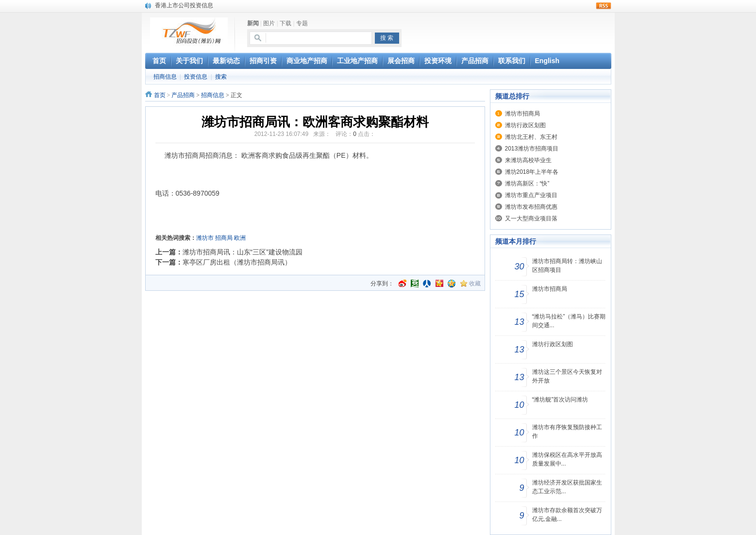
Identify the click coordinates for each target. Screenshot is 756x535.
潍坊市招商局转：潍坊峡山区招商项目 (567, 266)
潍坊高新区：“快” (527, 184)
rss (604, 6)
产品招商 (183, 95)
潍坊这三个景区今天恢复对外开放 (567, 376)
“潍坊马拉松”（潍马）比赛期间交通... (569, 321)
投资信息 (196, 77)
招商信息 (165, 77)
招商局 (224, 238)
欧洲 (240, 238)
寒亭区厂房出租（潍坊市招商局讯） (237, 262)
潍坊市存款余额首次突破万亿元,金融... (567, 515)
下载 (286, 23)
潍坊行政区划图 (525, 125)
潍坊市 (205, 238)
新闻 (253, 23)
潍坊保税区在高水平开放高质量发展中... (567, 459)
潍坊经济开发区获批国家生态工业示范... (567, 487)
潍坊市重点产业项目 (531, 195)
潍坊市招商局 (522, 114)
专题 (302, 23)
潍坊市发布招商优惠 (531, 207)
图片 (269, 23)
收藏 (475, 284)
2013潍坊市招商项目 (532, 149)
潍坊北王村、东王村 (531, 137)
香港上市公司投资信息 (184, 5)
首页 (160, 95)
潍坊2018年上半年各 (532, 172)
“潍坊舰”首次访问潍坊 (560, 400)
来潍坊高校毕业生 (528, 160)
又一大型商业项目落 (531, 218)
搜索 (221, 77)
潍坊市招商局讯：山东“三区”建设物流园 (243, 252)
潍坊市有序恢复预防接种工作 (567, 432)
